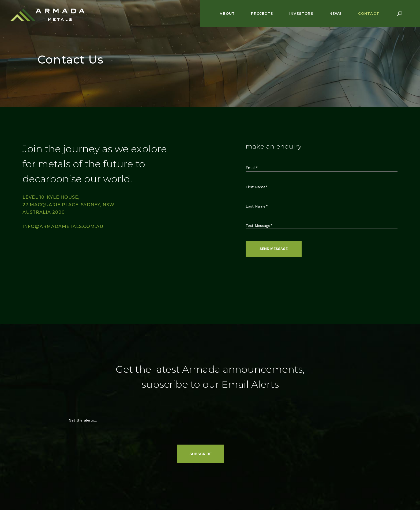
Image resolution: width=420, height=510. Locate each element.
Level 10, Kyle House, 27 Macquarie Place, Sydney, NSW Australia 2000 (68, 205)
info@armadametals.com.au (63, 226)
